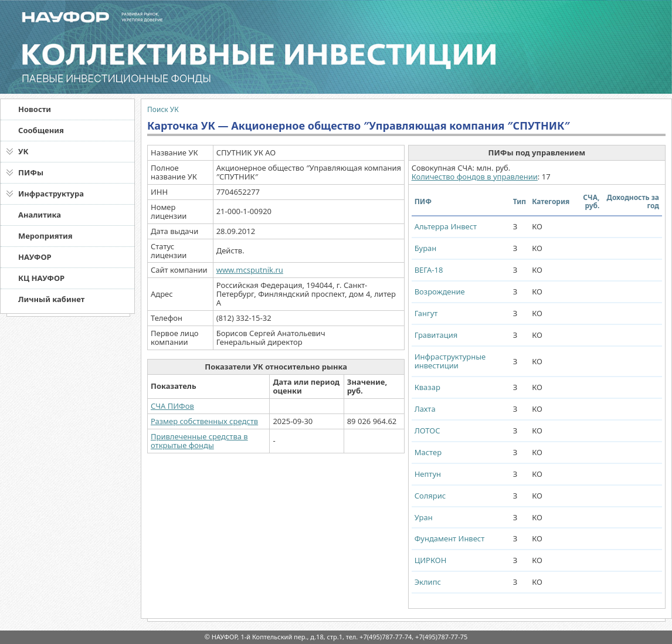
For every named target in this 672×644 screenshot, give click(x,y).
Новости (35, 109)
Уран (424, 517)
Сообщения (41, 130)
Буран (426, 248)
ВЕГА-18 (429, 270)
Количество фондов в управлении (475, 177)
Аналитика (40, 215)
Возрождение (440, 292)
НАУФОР (35, 257)
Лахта (425, 409)
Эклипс (428, 582)
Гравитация (436, 335)
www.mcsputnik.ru (250, 270)
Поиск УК (163, 109)
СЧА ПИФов (172, 406)
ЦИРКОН (431, 560)
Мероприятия (45, 236)
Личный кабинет (51, 299)
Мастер (428, 452)
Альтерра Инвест (446, 226)
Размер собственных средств (204, 421)
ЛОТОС (427, 431)
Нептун (428, 474)
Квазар (427, 387)
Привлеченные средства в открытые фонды (199, 441)
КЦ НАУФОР (41, 278)
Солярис (430, 496)
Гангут (426, 313)
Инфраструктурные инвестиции (450, 361)
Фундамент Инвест (450, 538)
